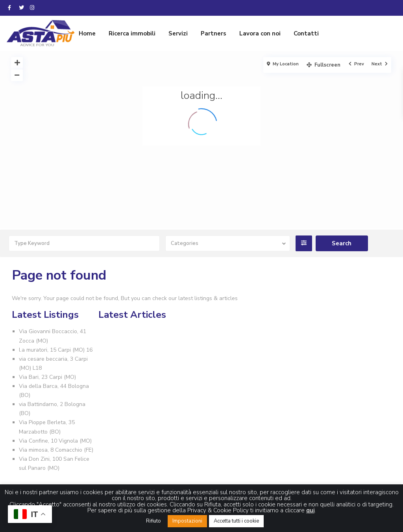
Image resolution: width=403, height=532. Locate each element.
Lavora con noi (260, 33)
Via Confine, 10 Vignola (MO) (55, 441)
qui (310, 510)
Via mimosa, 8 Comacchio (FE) (56, 450)
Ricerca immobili (132, 33)
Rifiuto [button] (153, 521)
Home (87, 33)
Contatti (306, 33)
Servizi (178, 33)
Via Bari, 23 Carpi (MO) (47, 377)
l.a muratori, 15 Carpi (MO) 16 (56, 350)
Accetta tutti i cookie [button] (236, 521)
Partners (214, 33)
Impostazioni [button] (187, 521)
